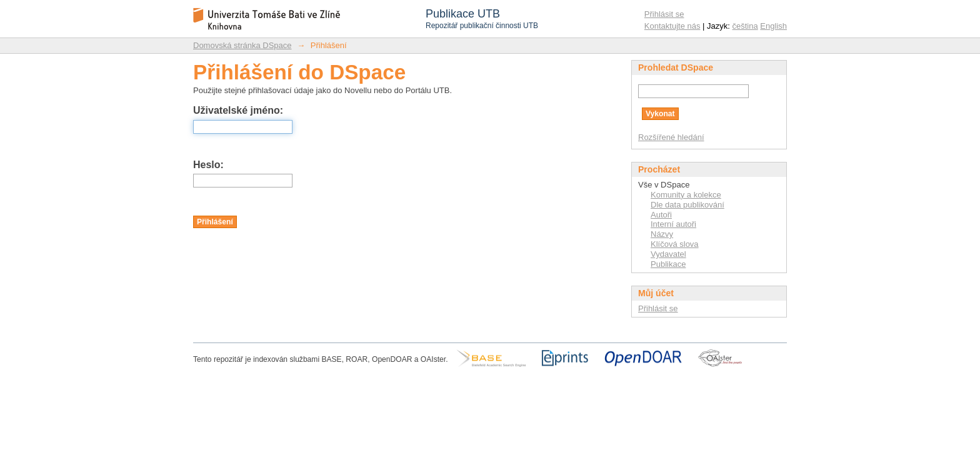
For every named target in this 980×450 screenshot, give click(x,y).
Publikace (668, 264)
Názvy (662, 234)
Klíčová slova (675, 244)
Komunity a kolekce (686, 195)
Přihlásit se (664, 14)
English (773, 26)
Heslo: (208, 165)
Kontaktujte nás (672, 26)
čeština (745, 26)
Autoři (661, 215)
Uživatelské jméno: (238, 110)
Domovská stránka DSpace (242, 45)
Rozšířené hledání (671, 137)
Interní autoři (673, 224)
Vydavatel (668, 254)
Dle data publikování (687, 205)
